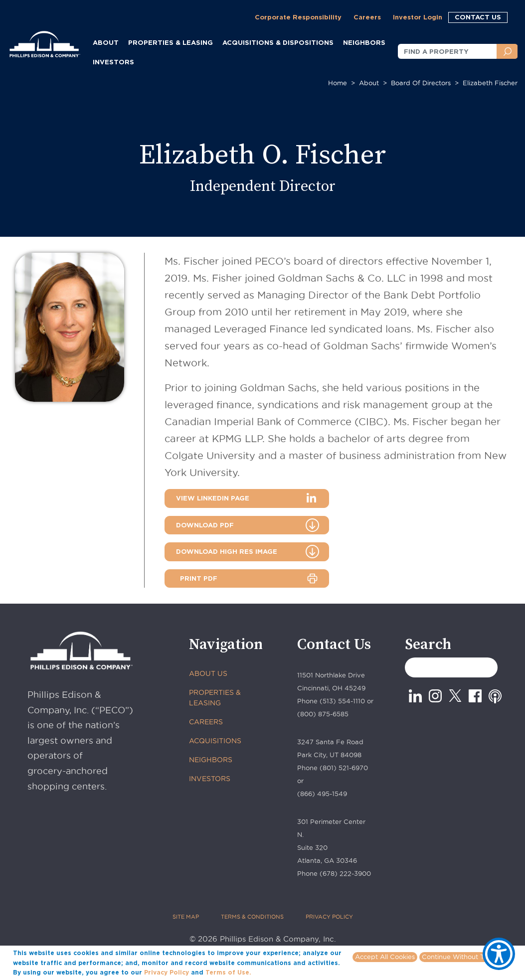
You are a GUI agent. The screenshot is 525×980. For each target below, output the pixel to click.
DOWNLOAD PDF (205, 525)
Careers (367, 17)
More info (268, 972)
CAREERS (206, 722)
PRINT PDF (199, 578)
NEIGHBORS (211, 760)
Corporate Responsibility (298, 17)
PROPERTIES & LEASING (215, 698)
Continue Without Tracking (464, 957)
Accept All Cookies (385, 957)
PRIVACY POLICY (329, 917)
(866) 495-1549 (322, 794)
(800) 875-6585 (323, 714)
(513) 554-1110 (342, 701)
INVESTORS (113, 62)
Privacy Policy (167, 972)
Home (338, 83)
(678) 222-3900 (345, 873)
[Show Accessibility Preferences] (499, 954)
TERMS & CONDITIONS (252, 917)
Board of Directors (421, 83)
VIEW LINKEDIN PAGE (213, 498)
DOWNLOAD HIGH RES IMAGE (227, 551)
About (369, 83)
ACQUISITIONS (215, 741)
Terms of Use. (228, 972)
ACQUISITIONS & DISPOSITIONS (278, 42)
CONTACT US (478, 17)
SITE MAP (186, 917)
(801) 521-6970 (344, 768)
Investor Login (418, 17)
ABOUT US (208, 673)
